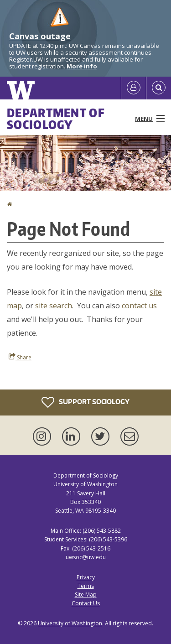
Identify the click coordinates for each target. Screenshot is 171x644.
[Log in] (134, 88)
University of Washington (70, 623)
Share (20, 357)
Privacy (86, 577)
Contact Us (86, 603)
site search (54, 306)
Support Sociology (85, 402)
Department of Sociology (56, 119)
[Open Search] (159, 88)
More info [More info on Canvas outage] (82, 66)
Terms (86, 586)
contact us (139, 306)
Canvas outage (40, 36)
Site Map (86, 595)
